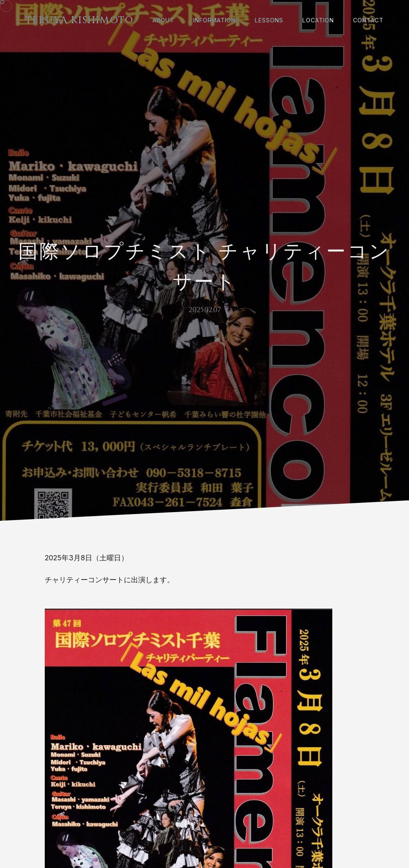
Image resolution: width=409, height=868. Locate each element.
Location (318, 20)
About (163, 20)
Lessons (269, 20)
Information (214, 20)
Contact (368, 20)
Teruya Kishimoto (79, 20)
